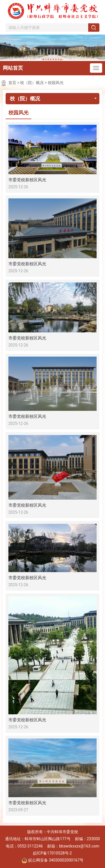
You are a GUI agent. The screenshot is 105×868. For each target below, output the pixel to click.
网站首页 (13, 68)
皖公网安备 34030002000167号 (53, 860)
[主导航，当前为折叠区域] (96, 68)
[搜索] (94, 28)
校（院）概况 (32, 83)
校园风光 (56, 83)
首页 (12, 83)
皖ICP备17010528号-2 (52, 853)
